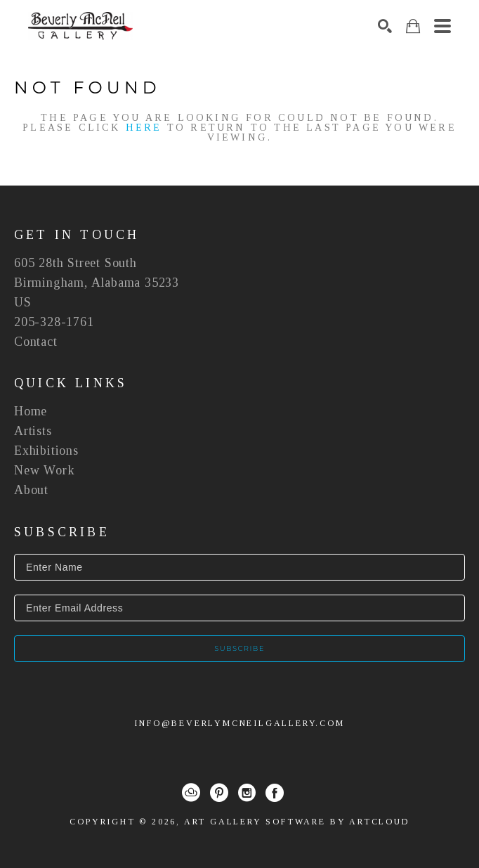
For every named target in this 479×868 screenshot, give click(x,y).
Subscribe (240, 648)
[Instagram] (247, 793)
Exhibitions (46, 451)
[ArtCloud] (191, 793)
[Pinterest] (219, 793)
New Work (44, 470)
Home (31, 411)
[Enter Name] (240, 567)
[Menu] (442, 26)
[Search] (385, 26)
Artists (33, 431)
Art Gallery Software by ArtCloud (297, 822)
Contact (36, 342)
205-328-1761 (54, 322)
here (144, 128)
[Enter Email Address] (240, 608)
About (31, 490)
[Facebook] (275, 793)
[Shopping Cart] (413, 26)
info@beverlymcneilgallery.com (239, 723)
